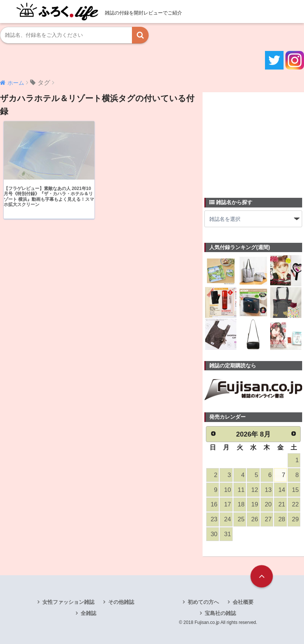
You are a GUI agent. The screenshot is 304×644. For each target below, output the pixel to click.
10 (227, 490)
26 (255, 519)
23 (214, 519)
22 (295, 504)
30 (214, 534)
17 (227, 504)
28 (282, 519)
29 (295, 519)
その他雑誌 (121, 602)
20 (268, 504)
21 (282, 504)
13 (268, 490)
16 (214, 504)
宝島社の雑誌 (220, 613)
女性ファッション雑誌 (68, 602)
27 (268, 519)
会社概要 (243, 602)
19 (255, 504)
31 (227, 534)
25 (241, 519)
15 (295, 490)
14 (282, 490)
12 (255, 490)
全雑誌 (88, 613)
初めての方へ (203, 602)
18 (241, 504)
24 (227, 519)
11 (241, 490)
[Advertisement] (254, 141)
